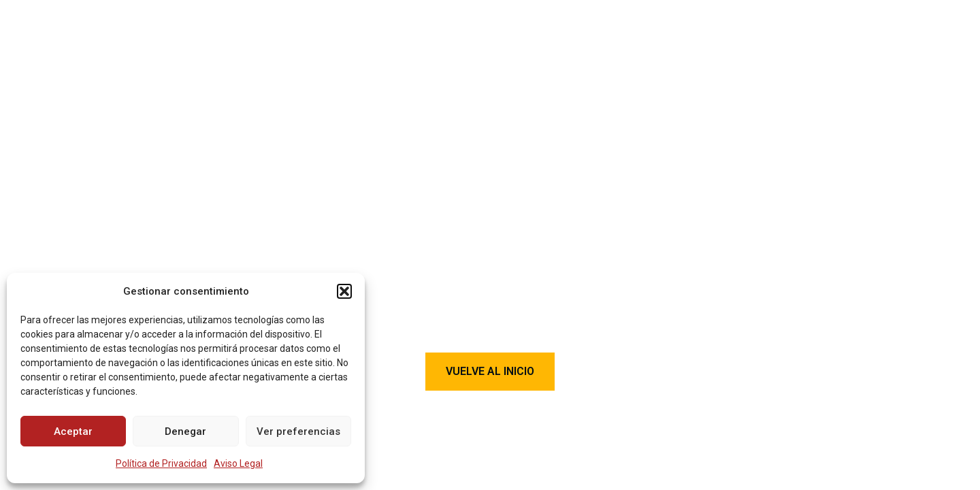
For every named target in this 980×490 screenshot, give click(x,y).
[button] (344, 291)
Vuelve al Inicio (490, 371)
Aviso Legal (238, 463)
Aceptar (73, 431)
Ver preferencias (298, 431)
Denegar (185, 431)
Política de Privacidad (161, 463)
